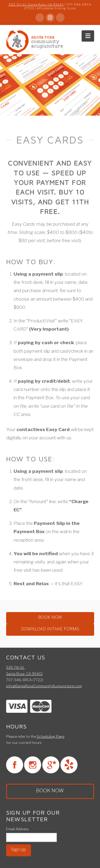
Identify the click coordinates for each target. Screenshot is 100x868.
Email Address (17, 829)
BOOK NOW (50, 617)
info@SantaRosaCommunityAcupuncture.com (44, 686)
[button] (88, 36)
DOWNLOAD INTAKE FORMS (50, 629)
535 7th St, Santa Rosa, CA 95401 (36, 5)
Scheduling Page (51, 736)
